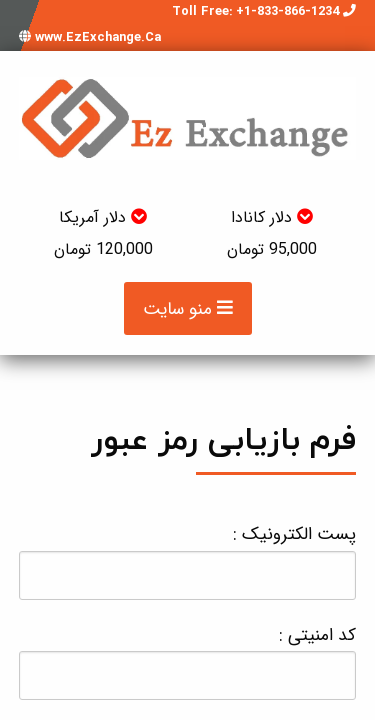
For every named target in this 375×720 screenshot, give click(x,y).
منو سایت (188, 309)
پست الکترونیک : (188, 560)
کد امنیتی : (188, 661)
